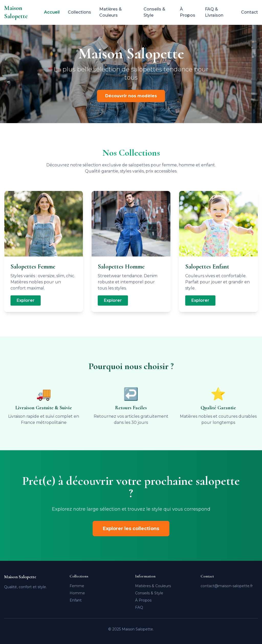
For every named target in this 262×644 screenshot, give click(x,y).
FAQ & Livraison (214, 12)
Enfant (76, 600)
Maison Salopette (16, 12)
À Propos (188, 12)
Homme (77, 593)
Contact (249, 12)
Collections (79, 12)
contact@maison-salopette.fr (227, 586)
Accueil (52, 12)
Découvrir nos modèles (131, 96)
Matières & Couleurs (111, 12)
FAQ (139, 607)
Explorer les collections (131, 529)
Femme (77, 586)
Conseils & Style (154, 12)
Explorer (26, 300)
